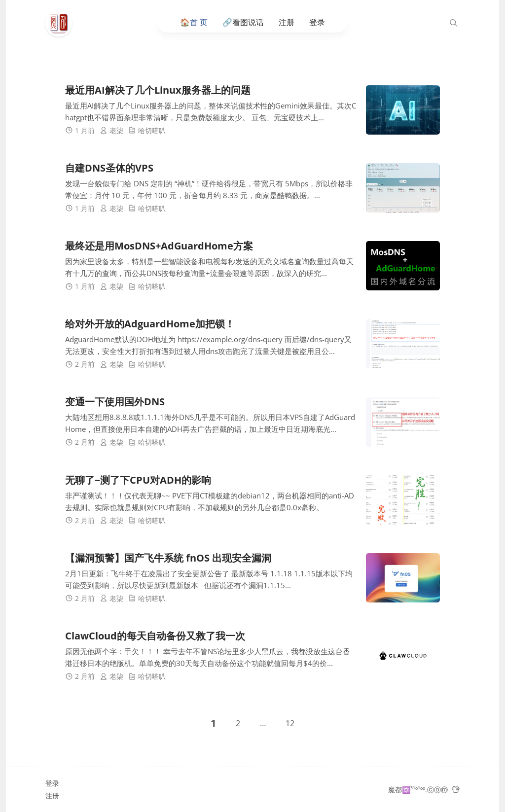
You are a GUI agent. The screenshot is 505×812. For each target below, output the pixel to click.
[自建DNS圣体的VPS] (403, 188)
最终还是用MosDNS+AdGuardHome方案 (159, 246)
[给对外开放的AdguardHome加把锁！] (403, 344)
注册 (287, 22)
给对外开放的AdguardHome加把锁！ (150, 324)
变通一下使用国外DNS (115, 402)
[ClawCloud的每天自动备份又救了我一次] (403, 656)
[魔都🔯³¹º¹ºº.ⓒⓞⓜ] (61, 23)
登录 (317, 22)
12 (290, 723)
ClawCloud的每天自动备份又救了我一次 (155, 636)
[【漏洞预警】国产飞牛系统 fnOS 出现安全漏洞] (403, 578)
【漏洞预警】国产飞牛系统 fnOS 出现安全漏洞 (168, 558)
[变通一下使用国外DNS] (403, 422)
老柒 (116, 130)
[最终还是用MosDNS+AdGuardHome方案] (403, 266)
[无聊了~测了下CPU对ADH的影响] (403, 500)
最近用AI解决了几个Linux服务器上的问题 (158, 90)
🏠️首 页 (194, 22)
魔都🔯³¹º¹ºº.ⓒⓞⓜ (418, 790)
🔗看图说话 (243, 22)
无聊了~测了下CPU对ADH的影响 (138, 480)
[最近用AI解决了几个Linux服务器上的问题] (403, 110)
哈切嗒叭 (152, 130)
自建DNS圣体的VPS (109, 168)
